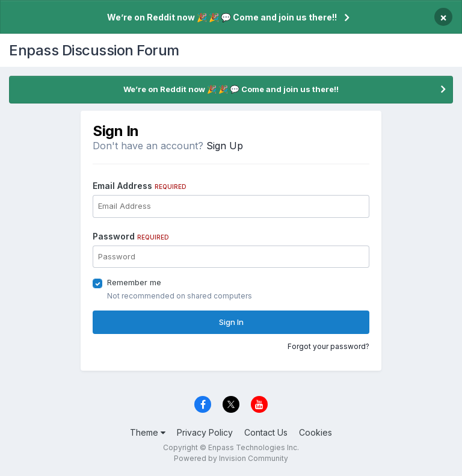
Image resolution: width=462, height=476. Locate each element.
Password (131, 236)
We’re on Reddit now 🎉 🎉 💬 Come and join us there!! (222, 17)
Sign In (231, 322)
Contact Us (266, 432)
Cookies (316, 432)
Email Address (140, 186)
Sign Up (225, 146)
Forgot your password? (328, 346)
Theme (148, 432)
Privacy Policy (205, 432)
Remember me (134, 282)
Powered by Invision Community (231, 458)
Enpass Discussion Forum (94, 50)
